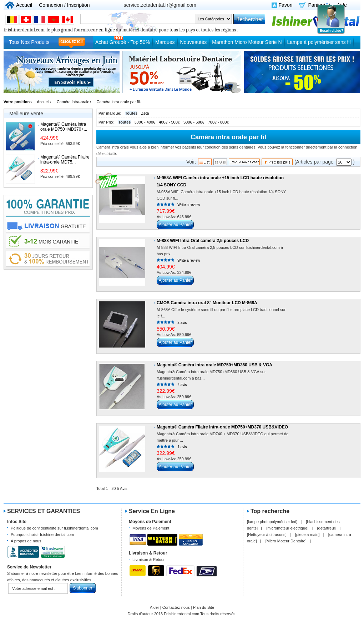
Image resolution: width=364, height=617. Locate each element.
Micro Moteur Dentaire (286, 541)
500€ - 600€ (194, 122)
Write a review (189, 205)
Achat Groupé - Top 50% (123, 42)
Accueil (24, 5)
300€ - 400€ (145, 122)
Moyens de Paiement (151, 528)
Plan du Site (204, 607)
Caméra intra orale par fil (118, 102)
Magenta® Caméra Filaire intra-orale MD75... (65, 160)
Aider (155, 607)
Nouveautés (194, 42)
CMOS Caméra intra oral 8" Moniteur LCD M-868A (207, 303)
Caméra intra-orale (73, 102)
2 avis (182, 323)
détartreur (327, 528)
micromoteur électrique (287, 528)
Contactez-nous (176, 607)
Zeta (145, 113)
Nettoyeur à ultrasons (267, 535)
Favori (286, 5)
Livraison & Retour (149, 560)
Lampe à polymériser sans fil (319, 42)
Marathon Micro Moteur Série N (247, 42)
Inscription (79, 5)
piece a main (307, 535)
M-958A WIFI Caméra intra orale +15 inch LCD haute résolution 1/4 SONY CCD (220, 181)
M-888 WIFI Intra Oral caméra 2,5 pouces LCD (203, 241)
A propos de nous (26, 541)
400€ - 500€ (169, 122)
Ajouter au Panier (175, 225)
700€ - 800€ (219, 122)
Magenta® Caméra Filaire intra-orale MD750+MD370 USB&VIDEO (222, 427)
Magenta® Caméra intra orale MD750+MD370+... (64, 127)
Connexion (51, 5)
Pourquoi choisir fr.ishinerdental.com (42, 535)
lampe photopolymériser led (272, 522)
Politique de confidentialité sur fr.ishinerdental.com (54, 528)
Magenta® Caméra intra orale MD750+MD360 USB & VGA (214, 365)
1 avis (182, 447)
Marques (165, 42)
